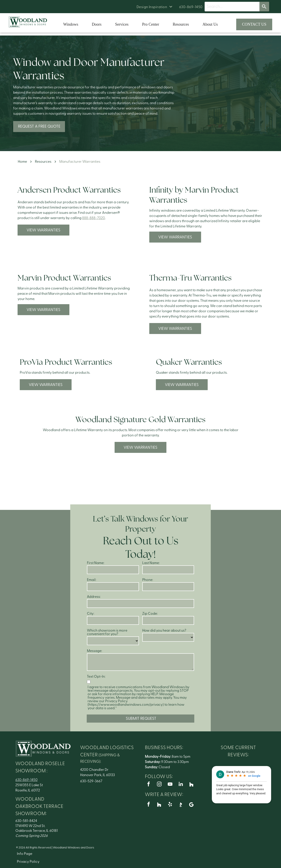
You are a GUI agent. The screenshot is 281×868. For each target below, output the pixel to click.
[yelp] (170, 805)
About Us (210, 24)
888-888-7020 (94, 218)
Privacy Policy (28, 862)
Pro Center (150, 24)
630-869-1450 (26, 780)
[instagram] (159, 785)
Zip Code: (150, 614)
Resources (181, 24)
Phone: (148, 580)
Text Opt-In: (96, 677)
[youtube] (170, 785)
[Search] (264, 7)
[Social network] (191, 785)
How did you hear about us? (164, 630)
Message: (95, 651)
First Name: (96, 563)
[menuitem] (155, 7)
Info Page (25, 854)
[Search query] (232, 7)
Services (122, 24)
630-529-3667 (91, 781)
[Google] (191, 805)
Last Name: (151, 563)
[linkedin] (181, 785)
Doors (97, 24)
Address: (94, 597)
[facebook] (148, 785)
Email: (92, 580)
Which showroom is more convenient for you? (107, 632)
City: (91, 614)
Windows (71, 24)
